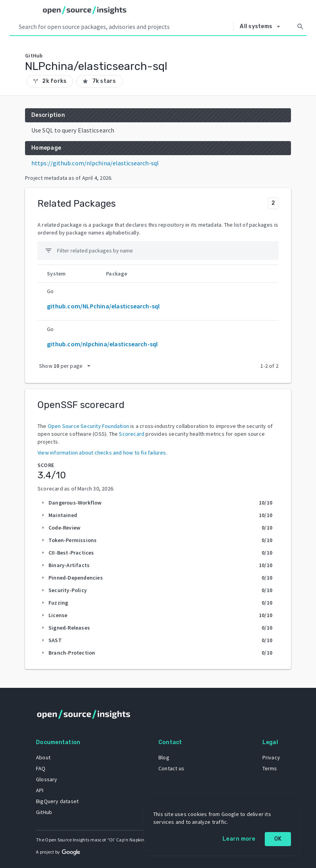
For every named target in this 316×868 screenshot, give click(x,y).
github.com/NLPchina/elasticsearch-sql (103, 306)
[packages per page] (67, 366)
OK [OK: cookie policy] (278, 839)
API (40, 790)
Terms (270, 768)
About (43, 757)
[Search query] (124, 27)
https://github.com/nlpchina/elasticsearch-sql (95, 163)
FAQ (41, 768)
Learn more (239, 839)
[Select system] (262, 27)
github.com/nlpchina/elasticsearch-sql (102, 344)
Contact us (171, 768)
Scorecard (132, 434)
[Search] (300, 27)
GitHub (44, 812)
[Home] (85, 10)
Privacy (271, 757)
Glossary (47, 779)
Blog (164, 757)
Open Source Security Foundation (88, 426)
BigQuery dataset (57, 801)
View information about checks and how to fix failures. (102, 453)
